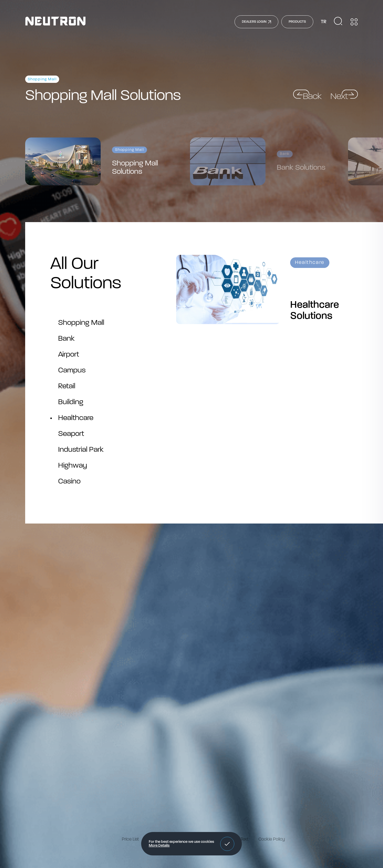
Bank (66, 339)
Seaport (71, 434)
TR (324, 22)
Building (71, 402)
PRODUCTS (297, 22)
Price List (130, 839)
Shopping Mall (81, 323)
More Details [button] (159, 846)
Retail (67, 386)
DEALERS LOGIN (256, 22)
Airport (69, 355)
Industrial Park (81, 450)
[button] (227, 844)
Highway (73, 466)
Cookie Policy (272, 839)
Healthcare (76, 418)
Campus (72, 371)
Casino (69, 482)
